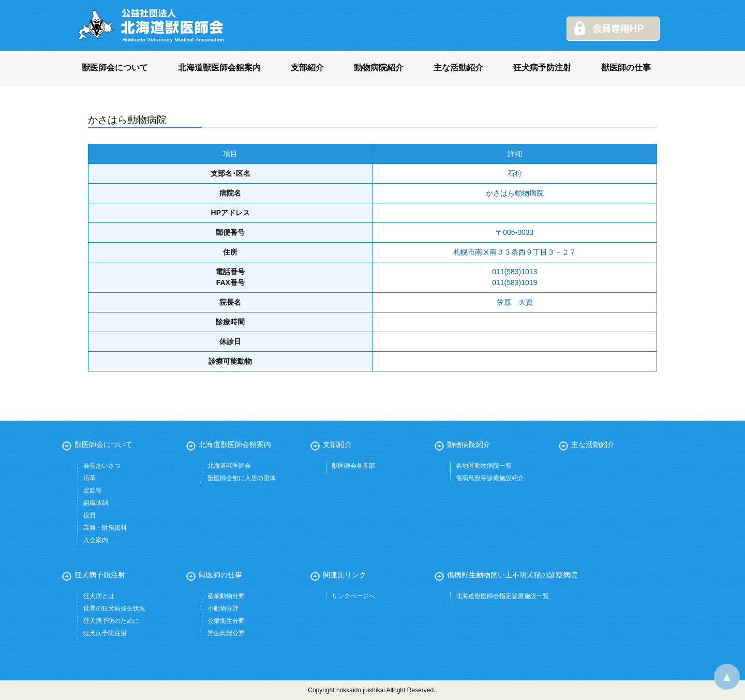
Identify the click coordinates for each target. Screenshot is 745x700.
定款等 (93, 490)
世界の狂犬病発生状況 (114, 608)
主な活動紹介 (458, 68)
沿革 (90, 478)
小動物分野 (223, 608)
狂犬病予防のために (111, 621)
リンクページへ (353, 596)
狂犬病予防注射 (542, 68)
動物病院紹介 (379, 68)
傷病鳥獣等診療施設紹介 (490, 478)
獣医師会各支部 (353, 466)
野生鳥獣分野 (226, 633)
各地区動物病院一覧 (484, 466)
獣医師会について (115, 68)
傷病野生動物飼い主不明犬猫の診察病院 (512, 575)
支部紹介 (307, 68)
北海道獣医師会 (229, 466)
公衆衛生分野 (226, 621)
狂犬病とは (99, 596)
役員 (90, 515)
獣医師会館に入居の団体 (242, 478)
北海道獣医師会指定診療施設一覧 (502, 596)
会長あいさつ (102, 466)
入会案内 (96, 540)
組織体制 (96, 503)
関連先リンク (345, 575)
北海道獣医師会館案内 (219, 68)
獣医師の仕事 (626, 68)
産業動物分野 (226, 596)
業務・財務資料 (105, 528)
